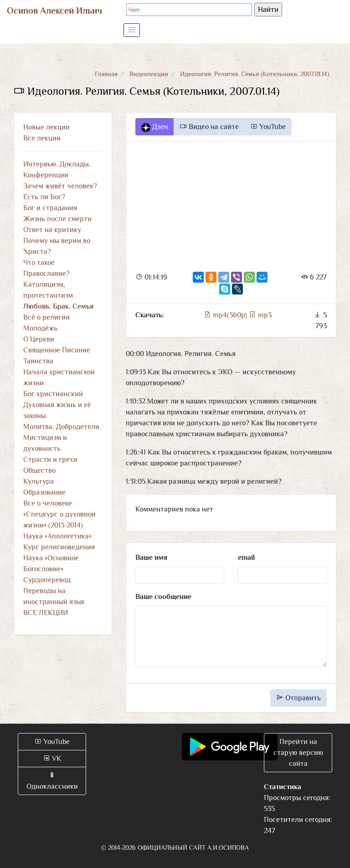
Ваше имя (151, 558)
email (246, 558)
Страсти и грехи (50, 460)
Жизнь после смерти (57, 219)
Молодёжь (40, 328)
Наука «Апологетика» (57, 536)
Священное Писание (57, 350)
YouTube (268, 127)
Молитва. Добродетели (61, 427)
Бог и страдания (50, 208)
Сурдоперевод (47, 580)
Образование (44, 492)
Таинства (38, 361)
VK (52, 759)
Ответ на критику (52, 230)
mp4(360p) (226, 315)
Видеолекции (149, 74)
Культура (39, 481)
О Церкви (39, 339)
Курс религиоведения (59, 547)
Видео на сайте (209, 127)
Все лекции (42, 138)
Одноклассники (52, 781)
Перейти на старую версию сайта (298, 753)
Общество (39, 470)
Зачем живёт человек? (60, 186)
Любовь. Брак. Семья (58, 306)
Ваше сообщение (163, 597)
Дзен (155, 127)
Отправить (299, 698)
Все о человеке (48, 503)
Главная (106, 74)
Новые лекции (46, 127)
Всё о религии (46, 317)
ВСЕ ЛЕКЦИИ (46, 613)
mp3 (260, 315)
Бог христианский (53, 394)
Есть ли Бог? (44, 197)
